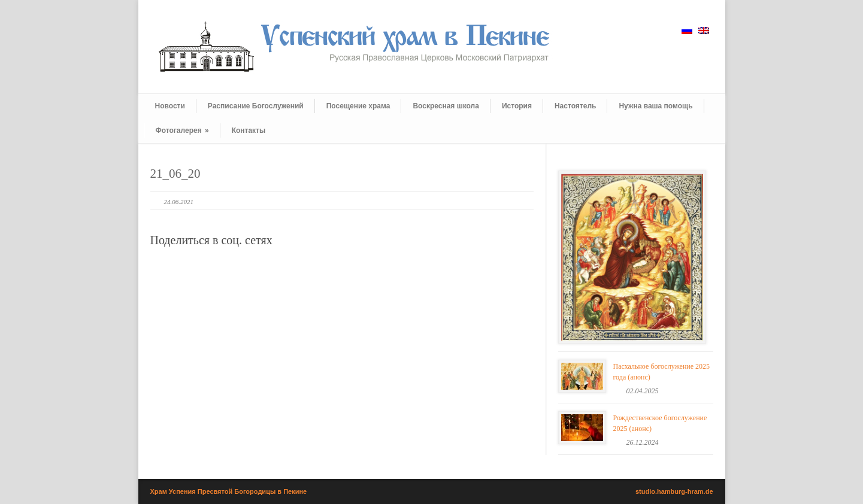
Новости (170, 106)
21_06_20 (175, 174)
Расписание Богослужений (256, 106)
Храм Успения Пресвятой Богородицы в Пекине (229, 491)
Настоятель (575, 106)
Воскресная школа (446, 106)
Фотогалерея (182, 130)
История (517, 106)
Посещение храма (358, 106)
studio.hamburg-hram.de (674, 491)
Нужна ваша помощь (655, 106)
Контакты (249, 130)
